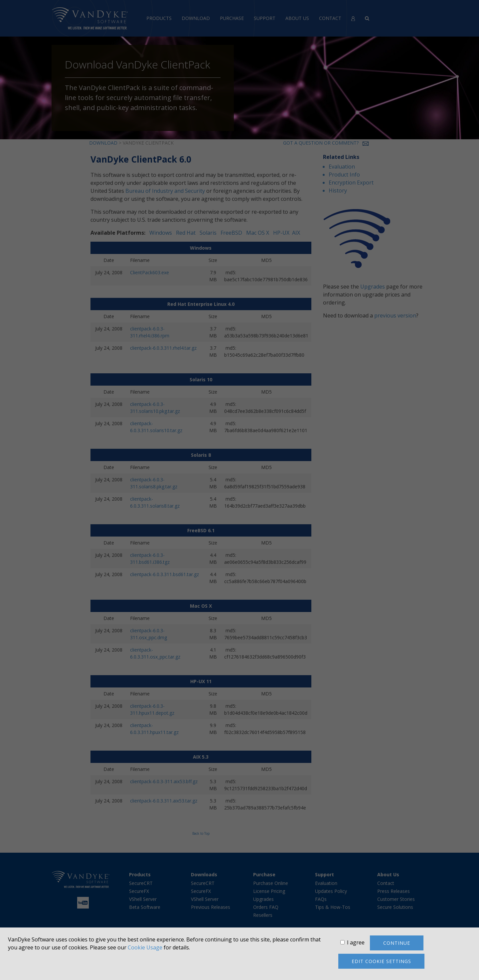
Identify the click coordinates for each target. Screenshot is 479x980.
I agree (356, 942)
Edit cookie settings (381, 961)
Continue (397, 943)
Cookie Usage (145, 947)
